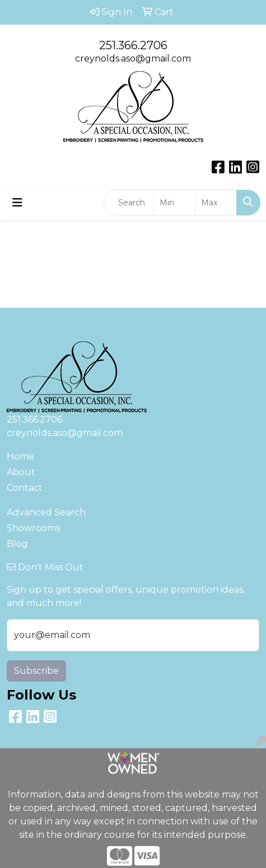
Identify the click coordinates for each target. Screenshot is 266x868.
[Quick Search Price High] (216, 203)
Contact (25, 488)
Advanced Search (46, 512)
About (21, 472)
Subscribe (36, 671)
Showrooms (33, 528)
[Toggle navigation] (17, 203)
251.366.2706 (133, 45)
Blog (17, 544)
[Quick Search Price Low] (174, 203)
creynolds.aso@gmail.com (133, 58)
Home (20, 456)
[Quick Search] (129, 203)
